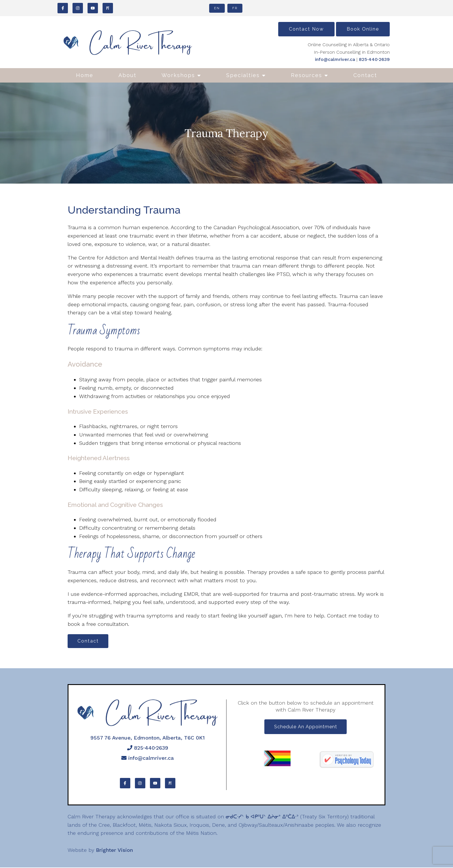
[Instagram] (78, 8)
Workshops (178, 75)
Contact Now (306, 29)
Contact (365, 75)
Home (85, 75)
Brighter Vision (114, 851)
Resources (307, 75)
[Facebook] (63, 8)
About (127, 75)
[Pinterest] (108, 8)
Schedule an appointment (306, 728)
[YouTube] (93, 8)
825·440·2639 (374, 59)
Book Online (363, 29)
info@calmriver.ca (335, 59)
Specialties (243, 75)
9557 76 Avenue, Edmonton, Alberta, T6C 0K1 (148, 738)
